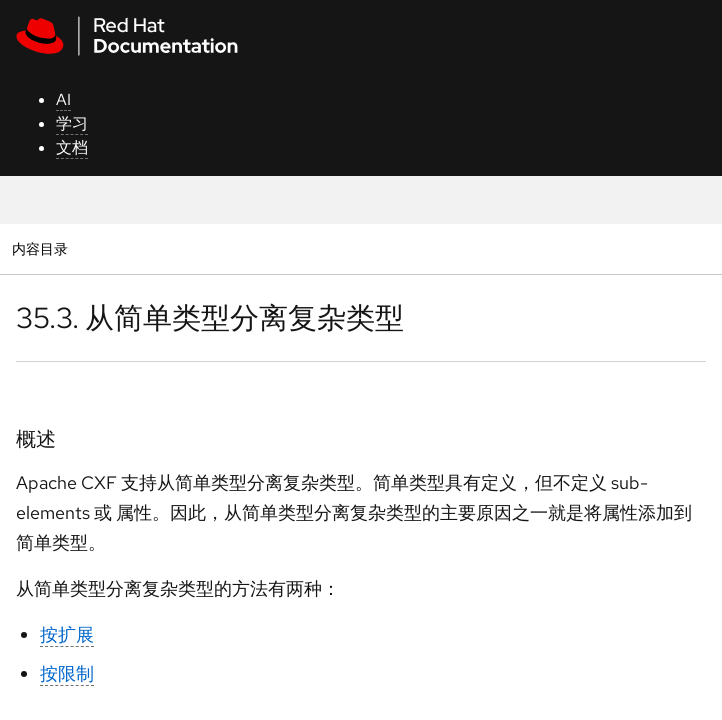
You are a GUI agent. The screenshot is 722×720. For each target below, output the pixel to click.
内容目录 (39, 248)
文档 (72, 147)
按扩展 (67, 634)
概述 (36, 439)
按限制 (67, 673)
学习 (72, 123)
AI (63, 99)
